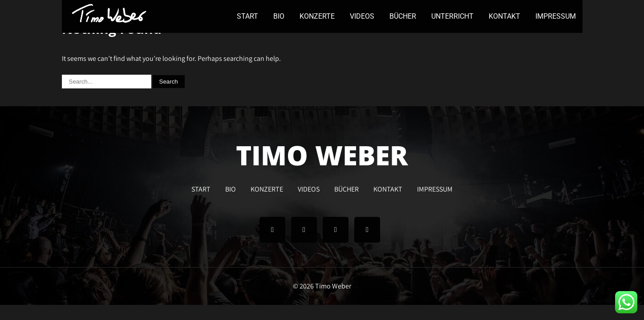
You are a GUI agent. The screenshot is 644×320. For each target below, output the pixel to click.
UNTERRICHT (452, 16)
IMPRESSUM (556, 16)
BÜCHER (403, 16)
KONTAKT (504, 16)
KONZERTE (317, 16)
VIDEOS (362, 16)
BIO (279, 16)
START (247, 16)
